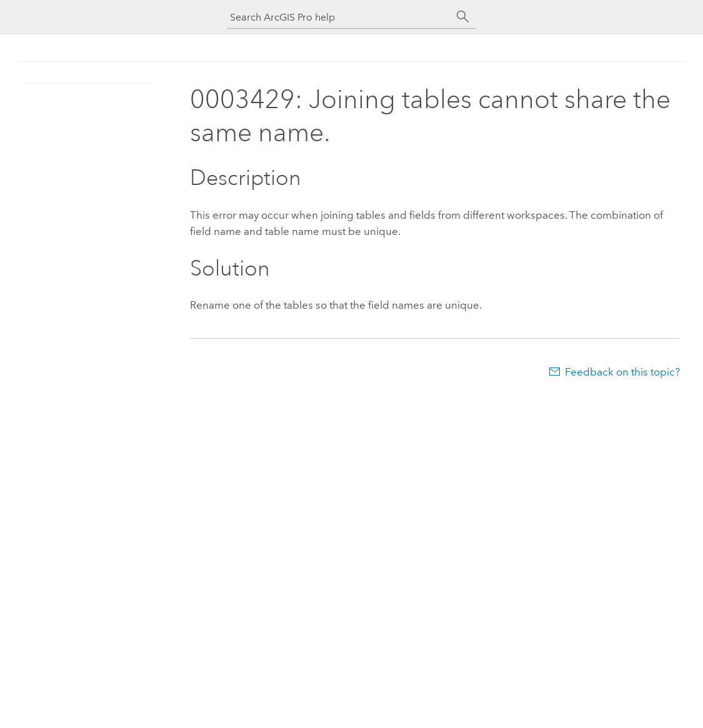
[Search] (463, 17)
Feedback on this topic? (622, 372)
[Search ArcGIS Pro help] (339, 17)
